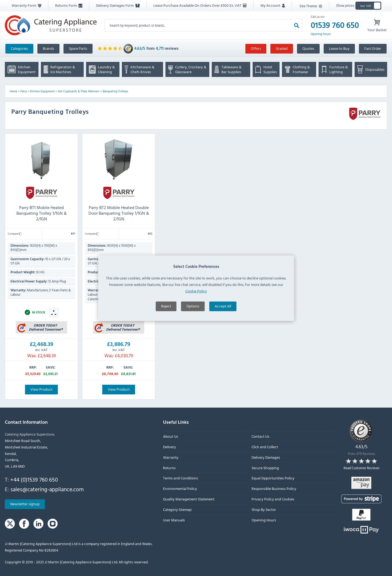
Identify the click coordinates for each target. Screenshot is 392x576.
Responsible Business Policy (274, 489)
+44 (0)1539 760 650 (34, 479)
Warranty (171, 457)
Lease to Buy (339, 48)
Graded (282, 48)
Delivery (169, 447)
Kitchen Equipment (42, 91)
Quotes (308, 48)
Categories (19, 48)
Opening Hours (264, 520)
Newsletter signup (25, 504)
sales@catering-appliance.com (47, 489)
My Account (273, 5)
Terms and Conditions (181, 478)
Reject (166, 332)
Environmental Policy (180, 489)
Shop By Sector (264, 509)
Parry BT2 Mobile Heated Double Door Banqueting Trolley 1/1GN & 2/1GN (119, 213)
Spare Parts (78, 48)
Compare (15, 234)
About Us (171, 437)
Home (13, 91)
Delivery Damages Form (118, 5)
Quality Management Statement (189, 499)
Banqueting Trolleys (115, 91)
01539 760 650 (335, 25)
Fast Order (373, 48)
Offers (256, 48)
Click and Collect (265, 447)
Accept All (223, 332)
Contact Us (260, 437)
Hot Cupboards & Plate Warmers (79, 91)
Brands (48, 48)
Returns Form (69, 5)
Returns (169, 468)
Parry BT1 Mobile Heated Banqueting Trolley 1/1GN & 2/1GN (42, 213)
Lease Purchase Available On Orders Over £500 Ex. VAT (200, 5)
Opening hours (321, 34)
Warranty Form (27, 5)
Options (193, 332)
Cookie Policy (196, 317)
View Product (41, 389)
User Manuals (174, 520)
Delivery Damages (266, 457)
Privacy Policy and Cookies (273, 499)
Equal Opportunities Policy (273, 478)
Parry (24, 91)
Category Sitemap (177, 509)
